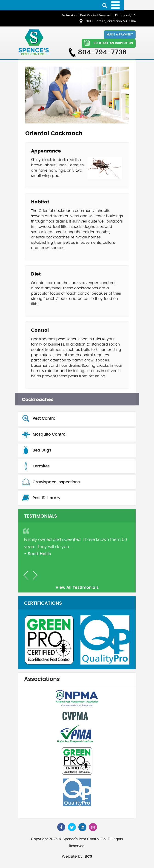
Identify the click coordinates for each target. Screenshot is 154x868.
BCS (88, 856)
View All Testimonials (77, 588)
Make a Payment (120, 35)
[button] (26, 575)
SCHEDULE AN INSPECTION (109, 43)
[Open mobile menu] (115, 5)
